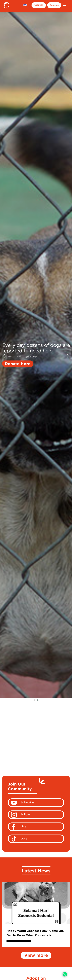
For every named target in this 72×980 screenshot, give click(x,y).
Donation (54, 5)
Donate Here (18, 363)
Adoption (39, 5)
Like (19, 827)
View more (36, 955)
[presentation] (4, 355)
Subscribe (23, 803)
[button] (26, 5)
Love (19, 839)
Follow (20, 815)
